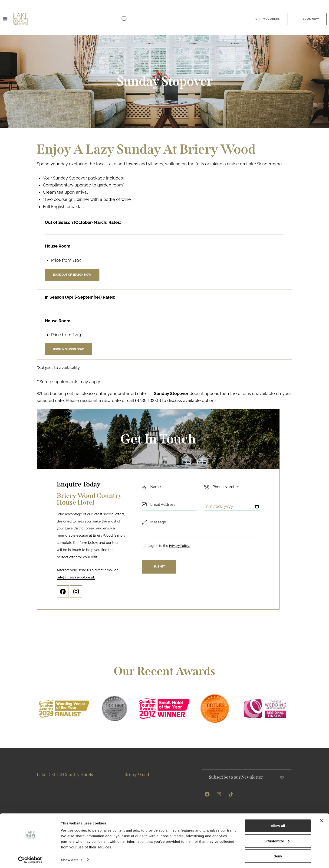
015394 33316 (148, 401)
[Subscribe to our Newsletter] (282, 777)
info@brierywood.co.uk (76, 577)
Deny (278, 855)
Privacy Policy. (179, 546)
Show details (72, 859)
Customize (278, 840)
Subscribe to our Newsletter (236, 777)
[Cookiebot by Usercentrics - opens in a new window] (30, 859)
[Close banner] (322, 820)
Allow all (278, 825)
